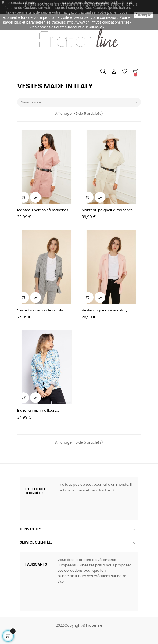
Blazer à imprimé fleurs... (38, 411)
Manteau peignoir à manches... (44, 210)
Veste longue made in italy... (41, 310)
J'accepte (143, 15)
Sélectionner (81, 102)
